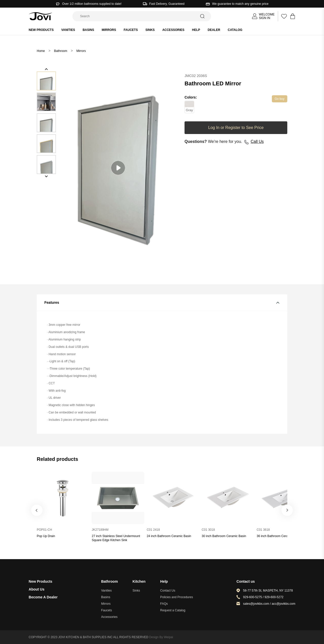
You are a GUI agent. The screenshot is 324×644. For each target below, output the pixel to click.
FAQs (164, 604)
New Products (40, 581)
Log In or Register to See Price (236, 128)
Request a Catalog (173, 610)
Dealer (214, 30)
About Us (36, 589)
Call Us (257, 141)
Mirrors (109, 30)
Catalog (235, 30)
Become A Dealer (43, 597)
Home (41, 51)
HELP (196, 30)
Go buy (280, 99)
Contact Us (168, 591)
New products (41, 30)
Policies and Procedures (177, 597)
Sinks (150, 30)
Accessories (173, 30)
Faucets (131, 30)
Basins (88, 30)
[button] (46, 69)
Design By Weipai (161, 637)
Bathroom (60, 51)
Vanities (68, 30)
